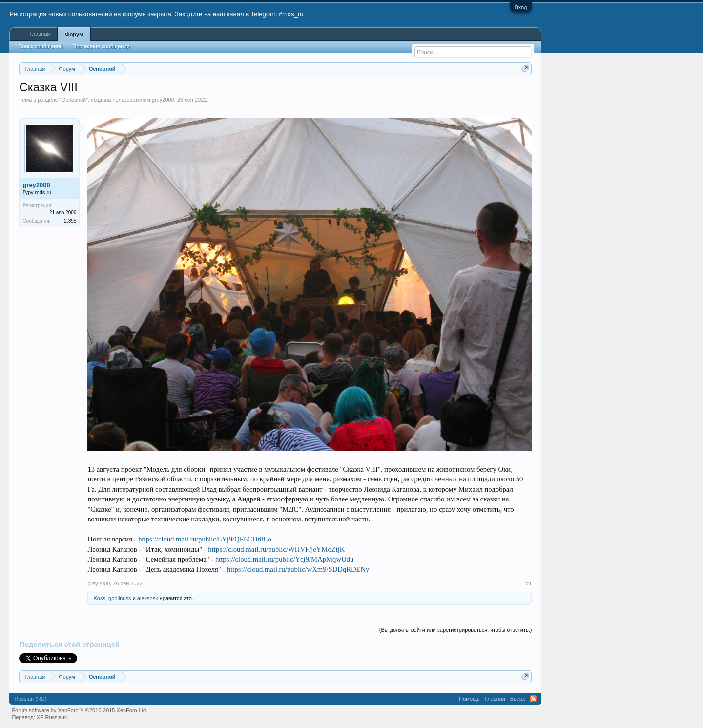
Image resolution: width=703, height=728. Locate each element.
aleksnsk (148, 598)
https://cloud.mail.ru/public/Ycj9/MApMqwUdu (284, 559)
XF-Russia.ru (52, 717)
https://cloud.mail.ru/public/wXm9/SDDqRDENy (298, 569)
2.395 (70, 221)
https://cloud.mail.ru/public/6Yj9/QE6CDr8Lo (205, 539)
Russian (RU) (30, 699)
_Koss (98, 598)
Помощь (469, 699)
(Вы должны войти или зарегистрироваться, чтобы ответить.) (456, 630)
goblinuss (120, 598)
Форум (74, 34)
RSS (533, 699)
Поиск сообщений (40, 46)
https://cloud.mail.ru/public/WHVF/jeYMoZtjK (276, 549)
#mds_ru (291, 14)
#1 (529, 583)
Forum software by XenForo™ (80, 710)
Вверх (518, 699)
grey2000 (163, 100)
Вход (521, 7)
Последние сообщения (101, 46)
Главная (40, 34)
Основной (74, 100)
